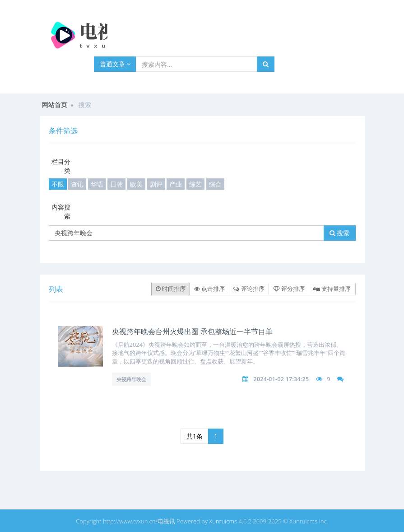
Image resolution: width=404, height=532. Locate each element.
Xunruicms (223, 521)
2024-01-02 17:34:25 (281, 379)
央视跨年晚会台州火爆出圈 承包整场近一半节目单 (192, 331)
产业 (176, 184)
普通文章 (115, 64)
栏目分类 (61, 166)
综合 (215, 184)
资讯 (77, 184)
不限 (58, 184)
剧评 (156, 184)
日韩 (116, 184)
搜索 (340, 233)
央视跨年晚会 (131, 379)
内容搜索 (61, 212)
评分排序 (289, 289)
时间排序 (171, 289)
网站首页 (55, 105)
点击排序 (209, 289)
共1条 (195, 436)
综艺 (195, 184)
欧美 (136, 184)
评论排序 (249, 289)
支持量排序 (332, 289)
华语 (97, 184)
